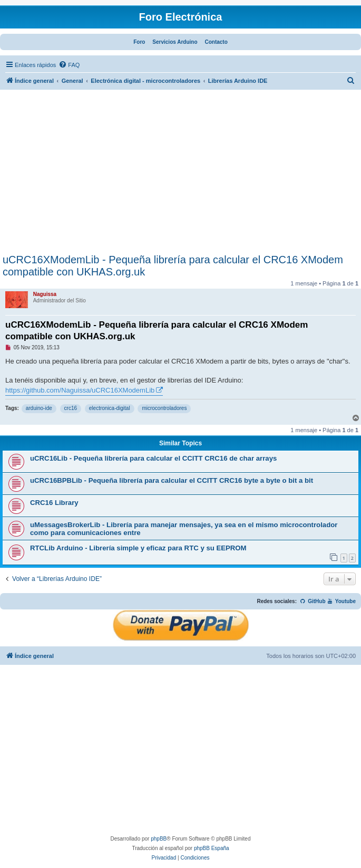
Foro (139, 42)
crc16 (71, 408)
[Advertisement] (180, 175)
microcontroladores (164, 408)
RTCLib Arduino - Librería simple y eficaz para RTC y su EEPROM (138, 548)
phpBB (159, 839)
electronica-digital (110, 408)
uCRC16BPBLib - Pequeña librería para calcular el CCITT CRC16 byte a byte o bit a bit (172, 480)
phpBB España (212, 848)
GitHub (313, 601)
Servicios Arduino (175, 42)
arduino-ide (39, 408)
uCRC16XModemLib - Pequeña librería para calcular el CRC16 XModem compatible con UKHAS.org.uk (173, 266)
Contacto (216, 42)
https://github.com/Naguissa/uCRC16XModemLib (80, 390)
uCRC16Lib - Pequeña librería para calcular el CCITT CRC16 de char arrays (153, 458)
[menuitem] (69, 65)
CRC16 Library (54, 503)
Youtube (341, 601)
